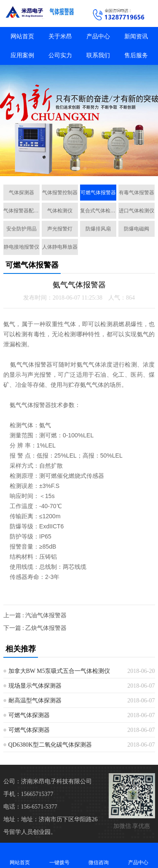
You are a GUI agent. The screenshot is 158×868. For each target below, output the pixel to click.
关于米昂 (60, 36)
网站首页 (22, 36)
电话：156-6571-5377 (30, 807)
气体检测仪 (60, 211)
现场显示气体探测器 (35, 686)
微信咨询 (99, 855)
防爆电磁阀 (137, 229)
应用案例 (22, 55)
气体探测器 (21, 193)
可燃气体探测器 (29, 715)
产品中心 (98, 36)
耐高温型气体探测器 (35, 701)
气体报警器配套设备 (21, 211)
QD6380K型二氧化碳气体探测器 (50, 745)
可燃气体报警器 (98, 193)
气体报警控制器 (60, 193)
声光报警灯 (60, 229)
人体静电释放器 (60, 247)
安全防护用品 (21, 229)
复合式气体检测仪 (98, 211)
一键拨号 (59, 855)
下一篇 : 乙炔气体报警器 (35, 628)
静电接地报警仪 (21, 247)
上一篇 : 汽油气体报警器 (35, 615)
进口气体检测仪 (137, 211)
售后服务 (136, 55)
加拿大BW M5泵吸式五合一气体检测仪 (59, 671)
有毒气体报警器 (137, 193)
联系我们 (98, 55)
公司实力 (60, 55)
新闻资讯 (136, 36)
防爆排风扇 (98, 229)
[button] (76, 169)
